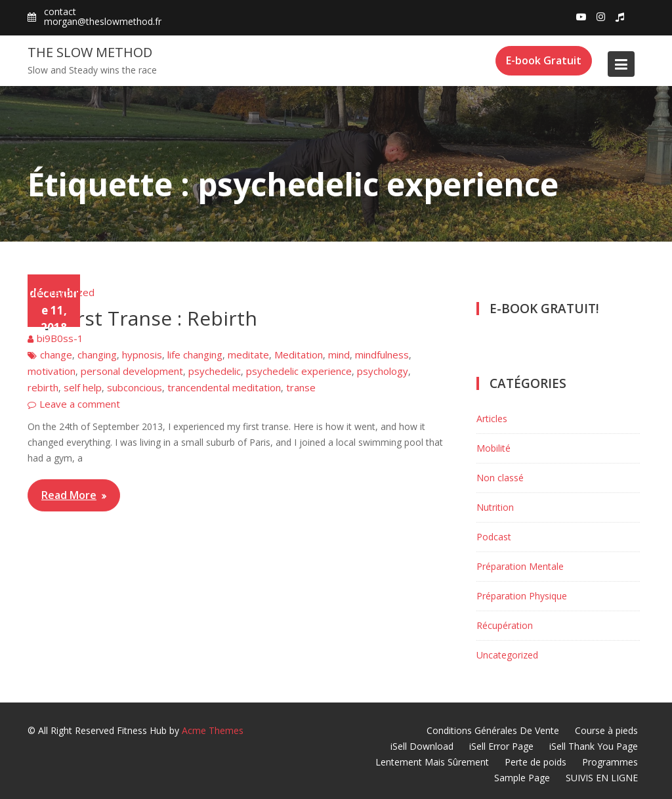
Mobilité (493, 448)
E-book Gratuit (544, 60)
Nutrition (495, 507)
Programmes (610, 762)
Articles (492, 419)
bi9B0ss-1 (60, 338)
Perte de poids (535, 762)
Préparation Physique (522, 596)
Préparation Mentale (520, 566)
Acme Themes (213, 730)
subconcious (135, 387)
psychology (383, 371)
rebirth (43, 387)
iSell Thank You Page (594, 746)
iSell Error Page (501, 746)
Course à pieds (606, 730)
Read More (69, 495)
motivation (52, 371)
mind (339, 355)
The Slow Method (90, 52)
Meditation (299, 355)
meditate (248, 355)
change (56, 355)
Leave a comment (80, 404)
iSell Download (422, 746)
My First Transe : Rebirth (142, 318)
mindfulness (382, 355)
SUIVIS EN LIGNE (602, 778)
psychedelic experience (299, 371)
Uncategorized (61, 292)
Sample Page (522, 778)
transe (301, 387)
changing (97, 355)
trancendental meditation (224, 387)
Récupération (505, 625)
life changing (195, 355)
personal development (132, 371)
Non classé (500, 478)
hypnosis (142, 355)
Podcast (494, 537)
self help (83, 387)
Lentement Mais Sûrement (432, 762)
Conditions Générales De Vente (493, 730)
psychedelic (215, 371)
